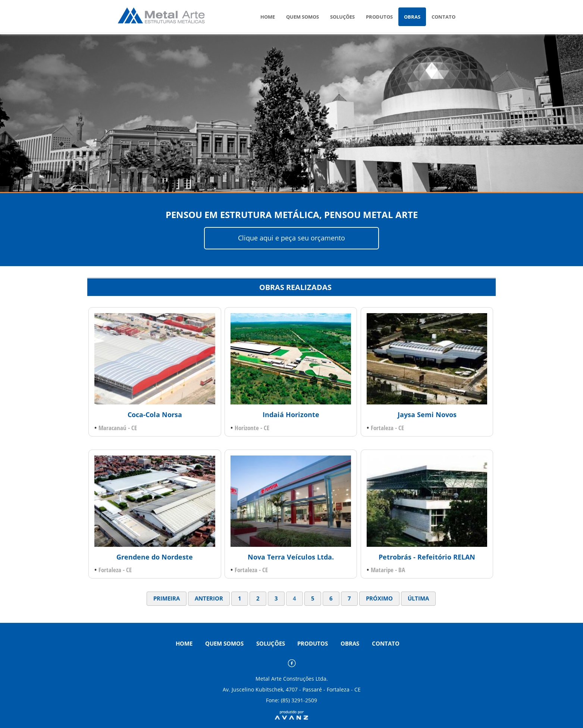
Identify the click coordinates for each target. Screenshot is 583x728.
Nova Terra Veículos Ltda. (291, 557)
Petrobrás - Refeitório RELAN (427, 557)
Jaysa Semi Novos (427, 415)
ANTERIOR (209, 598)
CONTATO (443, 17)
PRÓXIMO (379, 598)
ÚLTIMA (418, 598)
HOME (268, 17)
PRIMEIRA (167, 598)
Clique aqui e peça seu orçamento (291, 238)
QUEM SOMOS (303, 17)
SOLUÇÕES (342, 17)
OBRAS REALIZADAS (295, 287)
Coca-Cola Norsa (155, 415)
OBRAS (412, 17)
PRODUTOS (379, 17)
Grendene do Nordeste (155, 557)
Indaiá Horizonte (291, 415)
